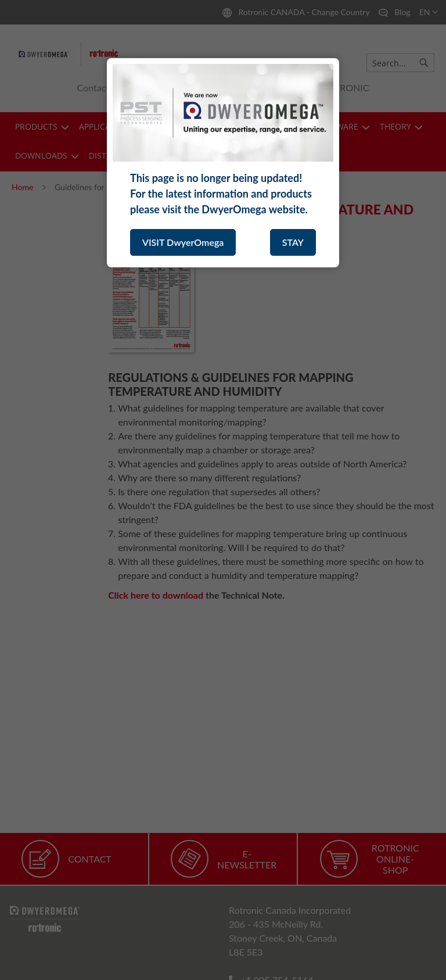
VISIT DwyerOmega (183, 242)
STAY (293, 242)
